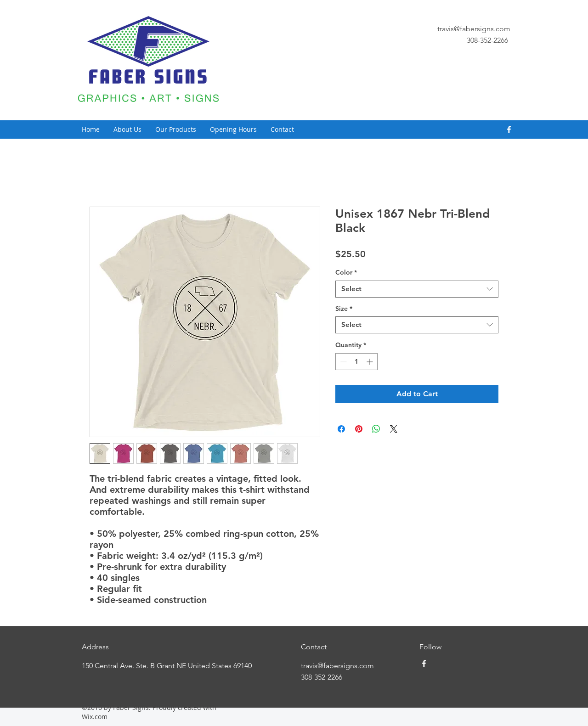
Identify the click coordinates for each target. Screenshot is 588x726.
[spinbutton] (356, 362)
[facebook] (509, 129)
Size (344, 309)
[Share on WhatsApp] (376, 429)
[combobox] (417, 289)
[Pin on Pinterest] (359, 429)
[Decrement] (342, 362)
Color (346, 273)
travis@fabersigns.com (474, 29)
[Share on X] (394, 429)
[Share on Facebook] (341, 429)
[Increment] (370, 362)
